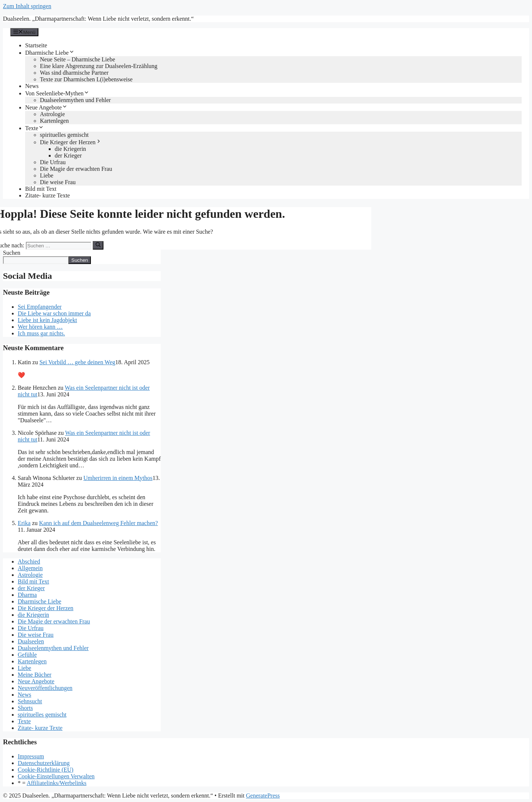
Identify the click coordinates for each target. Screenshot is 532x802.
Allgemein (30, 568)
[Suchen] (98, 245)
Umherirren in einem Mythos (118, 478)
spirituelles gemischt (64, 135)
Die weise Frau (58, 182)
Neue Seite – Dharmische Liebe (77, 59)
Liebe (47, 175)
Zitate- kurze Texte (47, 195)
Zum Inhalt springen (27, 6)
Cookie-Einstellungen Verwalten (56, 776)
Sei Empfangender (40, 307)
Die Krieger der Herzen (71, 142)
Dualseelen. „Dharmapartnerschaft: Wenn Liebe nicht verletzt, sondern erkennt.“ (98, 19)
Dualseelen (31, 641)
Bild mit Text (41, 189)
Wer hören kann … (40, 327)
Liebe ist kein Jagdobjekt (47, 320)
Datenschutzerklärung (44, 763)
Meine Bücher (35, 675)
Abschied (29, 561)
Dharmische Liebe (50, 53)
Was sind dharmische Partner (74, 73)
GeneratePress (263, 796)
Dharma (27, 595)
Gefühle (27, 655)
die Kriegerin (70, 149)
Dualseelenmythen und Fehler (75, 100)
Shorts (25, 708)
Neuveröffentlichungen (45, 688)
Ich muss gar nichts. (41, 333)
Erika (24, 523)
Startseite (36, 45)
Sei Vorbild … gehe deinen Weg (77, 362)
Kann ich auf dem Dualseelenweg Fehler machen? (99, 523)
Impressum (31, 756)
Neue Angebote (46, 107)
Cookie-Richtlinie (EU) (46, 770)
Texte (35, 128)
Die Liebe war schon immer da (54, 313)
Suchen (12, 253)
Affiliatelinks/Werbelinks (57, 783)
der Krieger (68, 155)
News (32, 86)
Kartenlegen (54, 121)
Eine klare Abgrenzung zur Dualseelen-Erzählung (99, 66)
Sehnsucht (30, 701)
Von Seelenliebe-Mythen (57, 93)
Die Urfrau (53, 162)
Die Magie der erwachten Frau (76, 169)
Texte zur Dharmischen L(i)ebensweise (86, 79)
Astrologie (52, 114)
